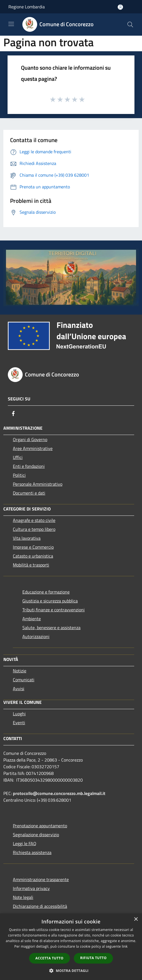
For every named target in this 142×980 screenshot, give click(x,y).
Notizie (20, 671)
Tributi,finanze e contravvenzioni (54, 610)
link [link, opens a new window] (125, 946)
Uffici (18, 457)
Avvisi (19, 689)
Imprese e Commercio (33, 547)
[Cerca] (130, 25)
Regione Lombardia (27, 7)
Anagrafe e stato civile (34, 520)
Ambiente (32, 619)
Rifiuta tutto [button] (94, 958)
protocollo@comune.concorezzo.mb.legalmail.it (59, 793)
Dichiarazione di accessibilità (40, 906)
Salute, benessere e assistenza (51, 628)
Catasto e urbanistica (33, 556)
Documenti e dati (29, 493)
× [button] (136, 919)
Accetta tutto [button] (49, 958)
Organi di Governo (30, 439)
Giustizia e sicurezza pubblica (50, 601)
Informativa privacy (31, 888)
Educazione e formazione (46, 592)
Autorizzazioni (36, 636)
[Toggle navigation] (11, 24)
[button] (71, 971)
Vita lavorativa (27, 538)
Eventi (19, 723)
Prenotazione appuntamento (40, 826)
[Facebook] (13, 414)
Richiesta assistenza (32, 852)
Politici (19, 475)
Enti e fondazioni (29, 466)
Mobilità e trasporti (31, 565)
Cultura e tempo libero (34, 529)
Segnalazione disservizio (36, 835)
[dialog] (71, 947)
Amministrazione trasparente (41, 879)
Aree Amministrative (33, 448)
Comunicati (24, 680)
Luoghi (19, 714)
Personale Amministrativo (38, 484)
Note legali (23, 897)
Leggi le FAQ (25, 843)
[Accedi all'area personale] (120, 7)
